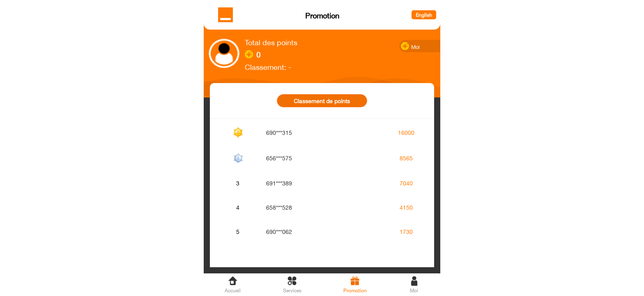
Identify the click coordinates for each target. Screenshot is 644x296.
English (424, 15)
